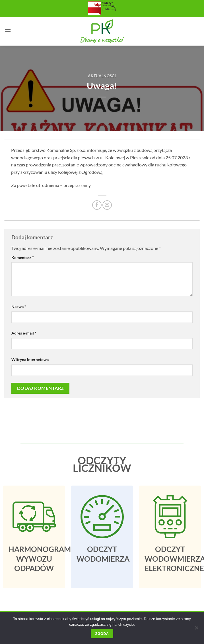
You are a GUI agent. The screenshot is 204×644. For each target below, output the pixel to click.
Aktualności (102, 76)
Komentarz (23, 257)
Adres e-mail (24, 333)
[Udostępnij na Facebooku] (97, 205)
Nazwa (19, 306)
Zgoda (102, 634)
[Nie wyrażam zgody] (196, 629)
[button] (8, 31)
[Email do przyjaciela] (107, 205)
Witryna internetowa (30, 359)
